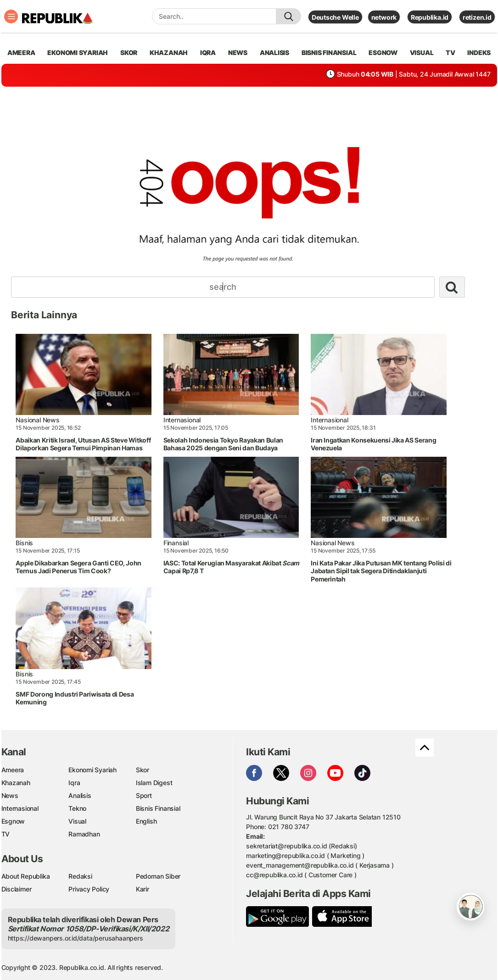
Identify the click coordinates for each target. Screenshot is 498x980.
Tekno (77, 808)
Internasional (182, 420)
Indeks (479, 53)
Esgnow (13, 821)
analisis (274, 53)
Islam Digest (154, 783)
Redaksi (80, 876)
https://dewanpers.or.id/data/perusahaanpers (76, 938)
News (10, 795)
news (238, 53)
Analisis (80, 795)
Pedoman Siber (158, 876)
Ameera (13, 770)
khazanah (169, 53)
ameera (21, 53)
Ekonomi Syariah (78, 53)
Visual (77, 821)
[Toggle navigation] (11, 17)
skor (129, 53)
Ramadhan (84, 834)
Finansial (176, 543)
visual (422, 53)
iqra (208, 53)
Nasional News (37, 420)
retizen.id (477, 17)
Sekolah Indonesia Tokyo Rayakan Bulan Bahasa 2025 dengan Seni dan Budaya (223, 444)
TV (450, 53)
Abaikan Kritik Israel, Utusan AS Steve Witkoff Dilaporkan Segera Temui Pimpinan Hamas (83, 444)
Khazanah (16, 783)
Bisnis (24, 543)
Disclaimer (17, 889)
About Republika (26, 876)
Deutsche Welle (335, 17)
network (384, 17)
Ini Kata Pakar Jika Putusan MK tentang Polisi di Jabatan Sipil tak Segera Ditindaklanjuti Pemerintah (381, 571)
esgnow (383, 53)
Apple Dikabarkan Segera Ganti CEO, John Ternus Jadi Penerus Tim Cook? (78, 567)
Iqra (74, 783)
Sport (144, 795)
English (146, 821)
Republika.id (430, 17)
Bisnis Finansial (329, 53)
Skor (143, 770)
